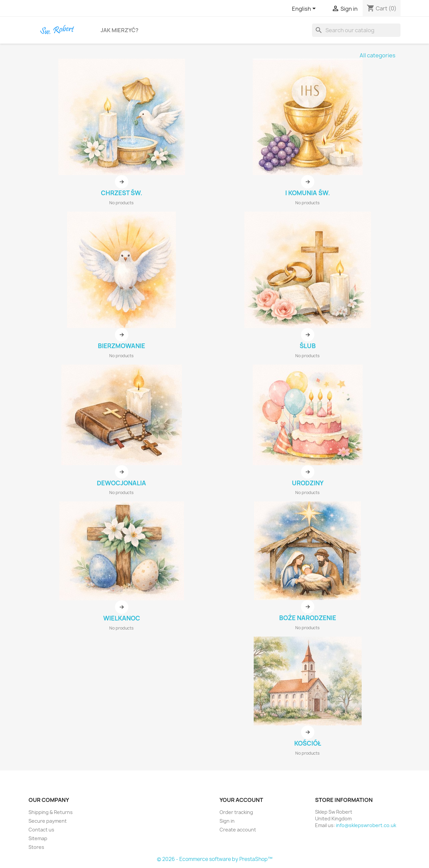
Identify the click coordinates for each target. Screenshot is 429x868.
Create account (238, 830)
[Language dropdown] (305, 9)
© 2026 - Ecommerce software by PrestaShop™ (215, 859)
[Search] (356, 30)
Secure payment (48, 821)
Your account (241, 800)
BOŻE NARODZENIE (308, 618)
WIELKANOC (122, 618)
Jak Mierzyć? (119, 30)
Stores (36, 847)
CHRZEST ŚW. (122, 193)
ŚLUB (308, 346)
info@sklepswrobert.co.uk (366, 825)
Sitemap (38, 838)
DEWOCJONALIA (121, 483)
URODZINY (308, 483)
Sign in (227, 821)
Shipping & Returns (51, 812)
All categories (378, 55)
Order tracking (236, 812)
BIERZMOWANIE (121, 346)
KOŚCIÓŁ (308, 743)
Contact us (41, 830)
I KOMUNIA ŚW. (308, 193)
